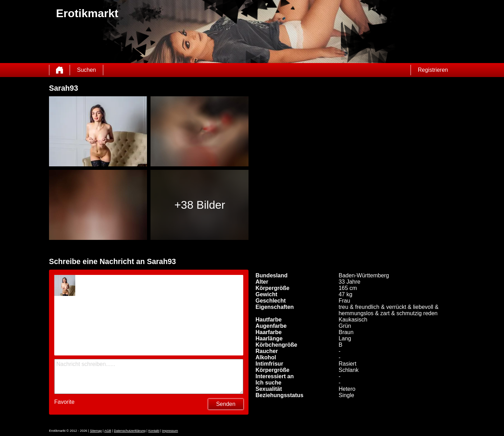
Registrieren (433, 70)
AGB (108, 431)
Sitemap (96, 431)
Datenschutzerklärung (130, 431)
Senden (226, 404)
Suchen (86, 70)
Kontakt (154, 431)
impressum (170, 431)
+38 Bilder (200, 205)
